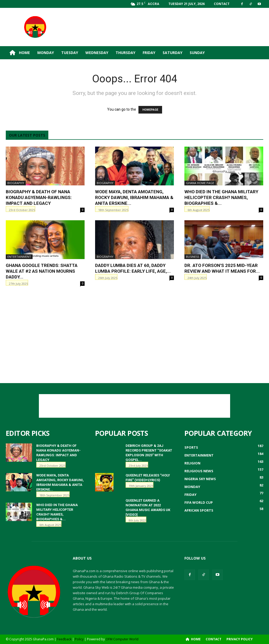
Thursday (125, 53)
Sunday (197, 53)
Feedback (64, 639)
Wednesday (97, 53)
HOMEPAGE (150, 110)
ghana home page (200, 183)
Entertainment (19, 257)
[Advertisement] (168, 27)
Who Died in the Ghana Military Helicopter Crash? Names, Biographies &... (221, 197)
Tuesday (70, 53)
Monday (46, 53)
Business (193, 257)
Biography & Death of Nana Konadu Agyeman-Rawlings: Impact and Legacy (39, 197)
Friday (149, 53)
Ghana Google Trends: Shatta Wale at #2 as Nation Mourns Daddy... (42, 271)
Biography (16, 183)
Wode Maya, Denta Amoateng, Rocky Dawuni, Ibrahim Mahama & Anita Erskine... (134, 197)
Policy (79, 639)
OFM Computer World (122, 639)
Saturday (172, 53)
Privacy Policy (240, 639)
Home (20, 53)
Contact (222, 4)
